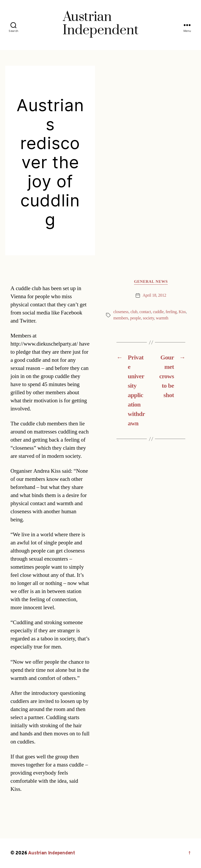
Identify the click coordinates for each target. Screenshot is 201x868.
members (121, 318)
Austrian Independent (52, 853)
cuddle (158, 312)
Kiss (182, 312)
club (134, 312)
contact (145, 312)
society (148, 318)
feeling (171, 312)
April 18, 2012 (154, 295)
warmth (162, 318)
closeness (121, 312)
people (135, 318)
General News (151, 282)
